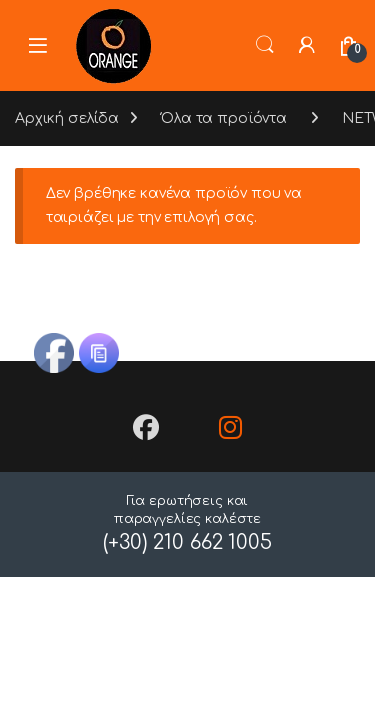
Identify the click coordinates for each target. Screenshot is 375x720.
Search (265, 45)
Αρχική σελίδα (67, 118)
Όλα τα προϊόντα (224, 118)
